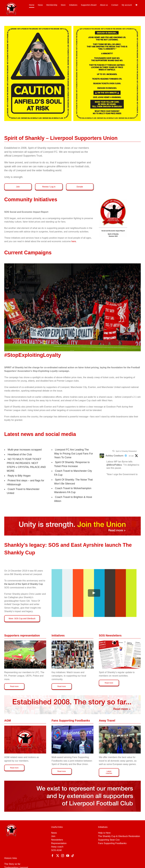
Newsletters (57, 840)
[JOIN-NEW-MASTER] (72, 518)
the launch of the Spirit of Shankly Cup (24, 584)
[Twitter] (58, 856)
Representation (59, 843)
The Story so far (12, 864)
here (74, 241)
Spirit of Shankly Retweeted (126, 451)
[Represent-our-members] (72, 782)
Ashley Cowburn (114, 456)
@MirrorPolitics (114, 465)
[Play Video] (94, 593)
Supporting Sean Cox (109, 840)
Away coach (57, 847)
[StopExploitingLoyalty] (72, 264)
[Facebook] (53, 856)
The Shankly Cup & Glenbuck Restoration (119, 836)
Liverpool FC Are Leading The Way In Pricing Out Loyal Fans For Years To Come (73, 454)
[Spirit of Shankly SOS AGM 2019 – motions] (25, 727)
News (54, 833)
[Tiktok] (73, 856)
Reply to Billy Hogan (19, 476)
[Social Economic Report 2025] (113, 200)
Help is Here (104, 833)
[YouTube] (68, 856)
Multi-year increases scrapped (25, 450)
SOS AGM (56, 850)
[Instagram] (63, 856)
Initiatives (103, 827)
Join (53, 836)
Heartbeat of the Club (20, 454)
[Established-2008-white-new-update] (72, 696)
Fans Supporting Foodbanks (112, 843)
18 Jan (131, 456)
